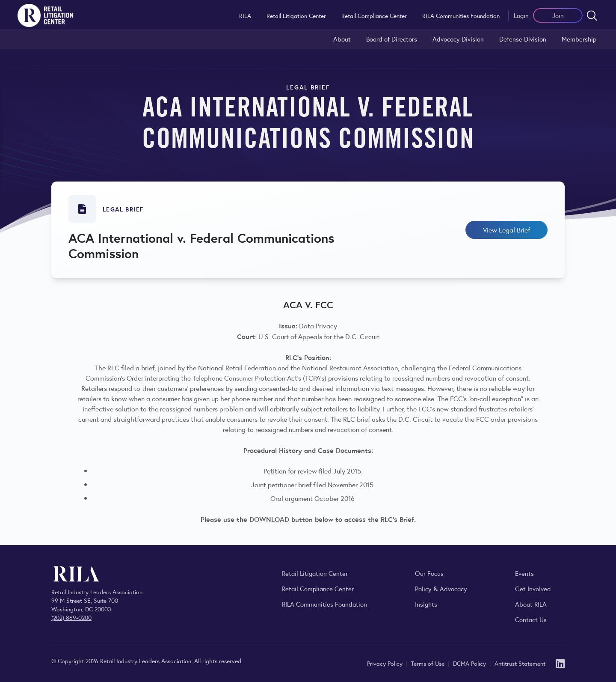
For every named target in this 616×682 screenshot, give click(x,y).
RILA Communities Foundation (461, 15)
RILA (245, 15)
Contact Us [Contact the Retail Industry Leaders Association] (531, 619)
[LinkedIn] (560, 663)
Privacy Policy (386, 663)
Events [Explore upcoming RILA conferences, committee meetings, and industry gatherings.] (524, 573)
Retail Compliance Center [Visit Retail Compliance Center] (318, 588)
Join (558, 15)
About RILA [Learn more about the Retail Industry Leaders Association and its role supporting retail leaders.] (531, 604)
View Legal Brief (506, 230)
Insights (426, 604)
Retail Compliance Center (374, 15)
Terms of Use (429, 663)
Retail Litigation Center (296, 15)
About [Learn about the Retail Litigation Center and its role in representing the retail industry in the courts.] (342, 39)
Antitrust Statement (520, 663)
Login (521, 15)
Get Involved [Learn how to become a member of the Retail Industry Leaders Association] (533, 588)
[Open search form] (592, 15)
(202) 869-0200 (71, 617)
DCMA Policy (470, 663)
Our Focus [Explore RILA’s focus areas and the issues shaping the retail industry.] (429, 573)
